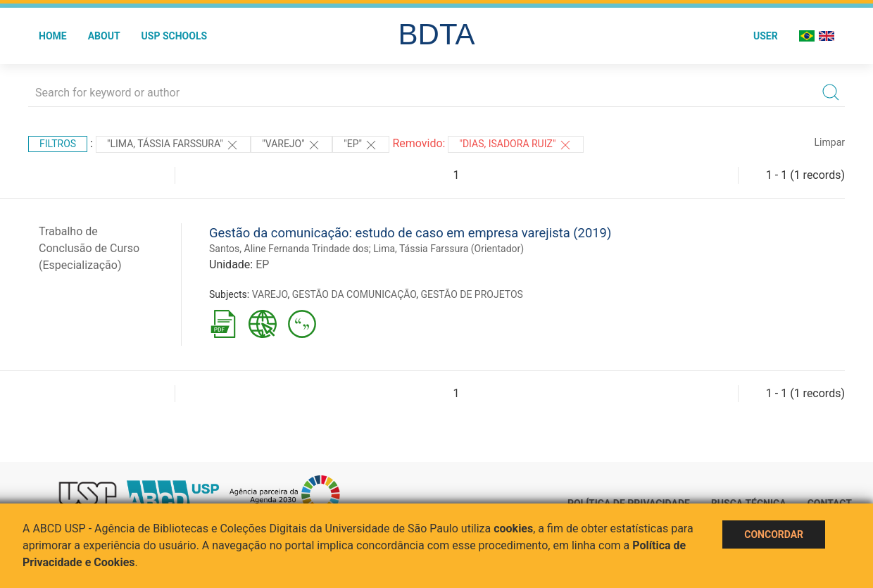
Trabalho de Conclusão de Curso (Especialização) (89, 248)
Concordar (774, 534)
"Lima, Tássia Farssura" (173, 145)
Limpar (830, 142)
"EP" (361, 145)
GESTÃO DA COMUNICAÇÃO (354, 294)
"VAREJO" (291, 145)
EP (262, 264)
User (766, 36)
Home (53, 36)
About (104, 36)
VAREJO (270, 294)
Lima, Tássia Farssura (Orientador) (448, 249)
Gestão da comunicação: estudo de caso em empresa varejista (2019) (410, 233)
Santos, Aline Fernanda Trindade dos (289, 249)
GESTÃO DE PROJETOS (471, 294)
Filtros (58, 144)
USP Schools (175, 36)
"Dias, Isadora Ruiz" (515, 145)
